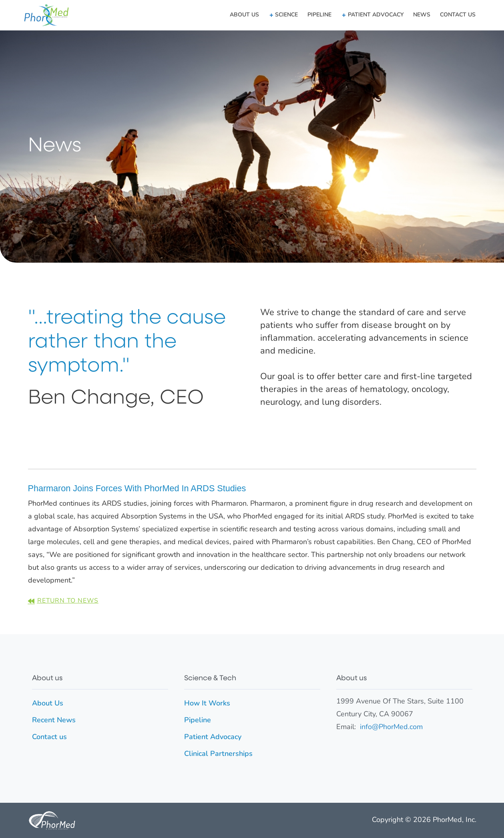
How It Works (207, 704)
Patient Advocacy (213, 737)
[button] (283, 15)
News (422, 15)
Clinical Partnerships (218, 754)
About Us (244, 15)
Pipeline (319, 15)
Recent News (54, 720)
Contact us (458, 15)
